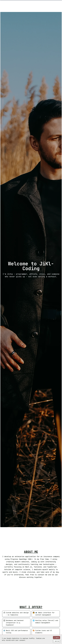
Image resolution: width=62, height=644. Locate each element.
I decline (57, 641)
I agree (57, 638)
